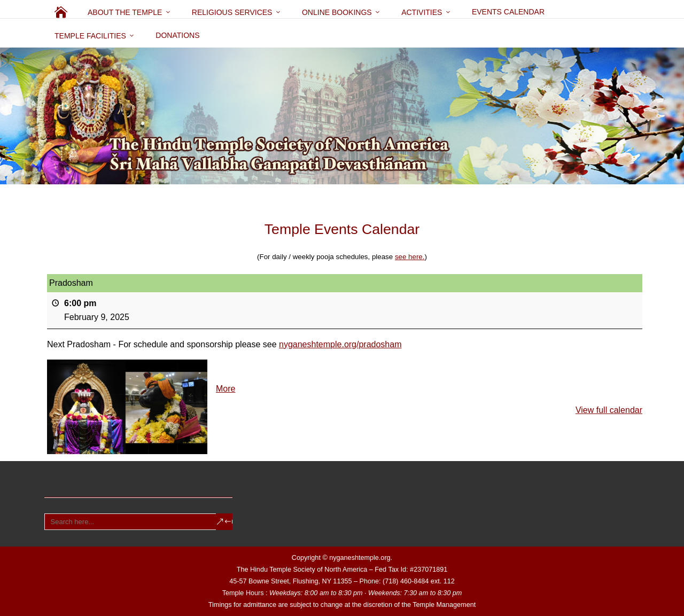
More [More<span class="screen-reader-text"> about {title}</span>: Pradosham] (226, 389)
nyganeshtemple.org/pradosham (340, 344)
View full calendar (609, 410)
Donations (177, 35)
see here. (410, 257)
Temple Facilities (90, 36)
